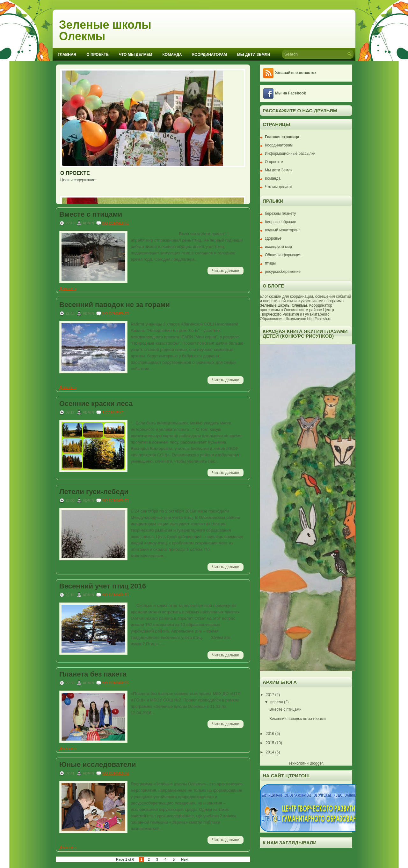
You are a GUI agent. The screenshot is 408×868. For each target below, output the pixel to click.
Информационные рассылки (290, 153)
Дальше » (68, 289)
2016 (271, 734)
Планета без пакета (93, 674)
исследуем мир (278, 247)
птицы (270, 263)
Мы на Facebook (291, 93)
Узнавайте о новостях (296, 73)
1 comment (113, 412)
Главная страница (282, 137)
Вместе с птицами (91, 214)
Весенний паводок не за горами (115, 305)
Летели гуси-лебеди (94, 492)
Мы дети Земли (254, 55)
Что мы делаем (136, 55)
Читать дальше (226, 271)
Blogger (316, 763)
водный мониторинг (282, 230)
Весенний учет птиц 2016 (103, 586)
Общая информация (283, 255)
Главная (67, 55)
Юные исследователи (98, 765)
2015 (271, 743)
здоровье (273, 238)
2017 (271, 695)
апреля (277, 702)
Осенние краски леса (96, 404)
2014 (271, 752)
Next (185, 859)
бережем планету (280, 213)
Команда (172, 55)
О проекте (97, 55)
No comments (116, 223)
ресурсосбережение (283, 272)
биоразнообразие (280, 222)
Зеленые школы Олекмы (105, 30)
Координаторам (210, 55)
